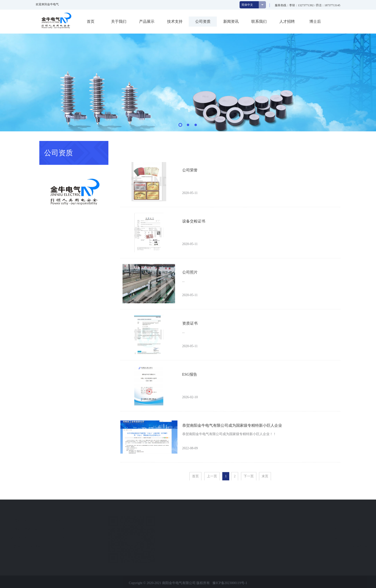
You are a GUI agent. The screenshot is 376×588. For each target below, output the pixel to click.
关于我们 (119, 21)
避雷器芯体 (76, 538)
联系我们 (259, 21)
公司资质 (203, 21)
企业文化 (31, 529)
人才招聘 (287, 21)
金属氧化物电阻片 (81, 521)
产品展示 (147, 21)
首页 (91, 21)
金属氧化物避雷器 (81, 529)
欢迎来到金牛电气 (47, 4)
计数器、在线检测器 (83, 546)
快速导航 (120, 512)
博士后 (315, 21)
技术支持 (175, 21)
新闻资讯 (231, 21)
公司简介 (31, 521)
